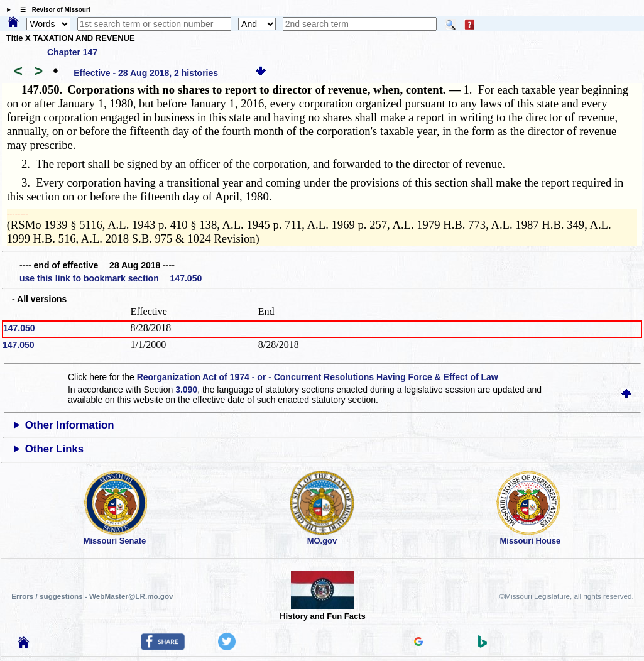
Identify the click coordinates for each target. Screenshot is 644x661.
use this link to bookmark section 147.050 (111, 278)
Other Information (70, 425)
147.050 (19, 328)
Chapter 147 (72, 52)
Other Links (54, 449)
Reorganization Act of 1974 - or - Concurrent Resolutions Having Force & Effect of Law (318, 377)
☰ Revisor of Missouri (52, 10)
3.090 (186, 390)
